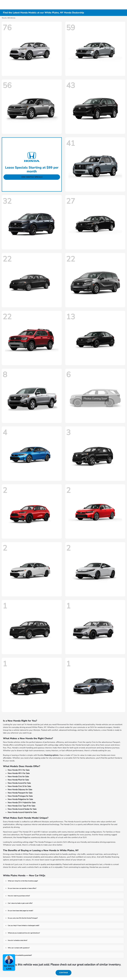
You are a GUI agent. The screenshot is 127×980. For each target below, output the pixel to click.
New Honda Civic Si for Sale (19, 786)
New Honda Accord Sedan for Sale (22, 809)
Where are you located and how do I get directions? (24, 933)
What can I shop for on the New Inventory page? (23, 881)
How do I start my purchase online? (19, 896)
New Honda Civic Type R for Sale (21, 806)
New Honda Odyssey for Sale (20, 790)
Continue (63, 973)
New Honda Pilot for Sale (18, 780)
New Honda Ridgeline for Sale (20, 799)
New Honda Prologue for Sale (20, 796)
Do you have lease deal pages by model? (20, 911)
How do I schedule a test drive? (18, 940)
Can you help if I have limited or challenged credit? (23, 926)
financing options (51, 755)
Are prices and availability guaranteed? (20, 955)
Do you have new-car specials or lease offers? (22, 888)
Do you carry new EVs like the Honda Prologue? (23, 918)
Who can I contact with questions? (19, 948)
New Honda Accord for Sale (19, 783)
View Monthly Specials (32, 177)
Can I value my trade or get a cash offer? (20, 903)
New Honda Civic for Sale (18, 777)
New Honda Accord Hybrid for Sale (22, 812)
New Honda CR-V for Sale (19, 770)
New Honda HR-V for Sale (19, 773)
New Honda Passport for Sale (20, 793)
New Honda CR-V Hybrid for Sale (22, 803)
